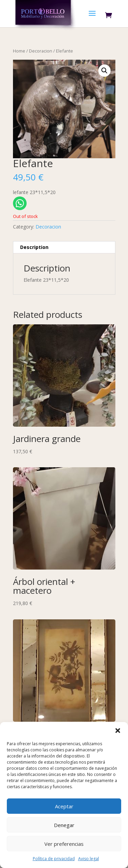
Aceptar (64, 806)
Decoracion (41, 51)
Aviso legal (89, 859)
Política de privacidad (54, 859)
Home (19, 51)
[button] (118, 731)
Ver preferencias (64, 844)
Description (34, 247)
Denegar (64, 825)
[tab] (64, 247)
